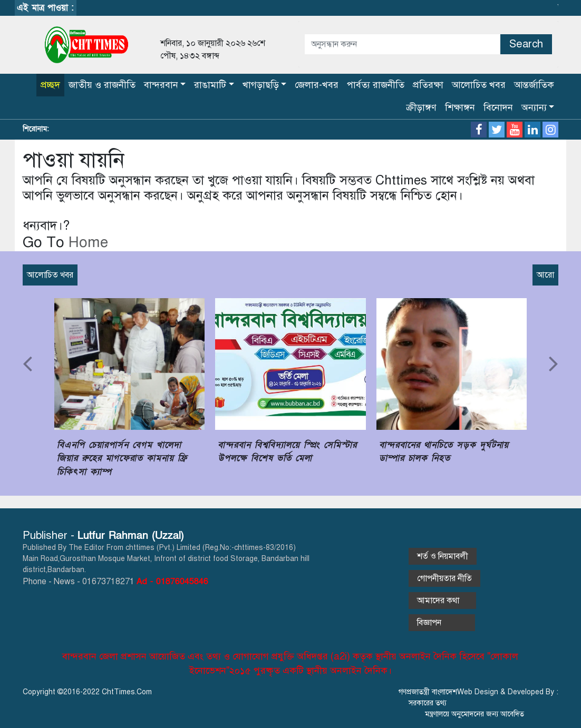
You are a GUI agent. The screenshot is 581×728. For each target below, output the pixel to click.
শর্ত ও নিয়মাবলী (443, 556)
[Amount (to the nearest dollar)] (403, 44)
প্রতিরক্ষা (428, 85)
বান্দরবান (161, 85)
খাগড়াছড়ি (261, 85)
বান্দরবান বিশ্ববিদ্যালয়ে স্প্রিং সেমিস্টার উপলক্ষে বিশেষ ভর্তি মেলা (287, 452)
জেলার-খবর (317, 85)
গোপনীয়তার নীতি (444, 578)
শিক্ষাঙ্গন (460, 107)
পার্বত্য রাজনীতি (376, 85)
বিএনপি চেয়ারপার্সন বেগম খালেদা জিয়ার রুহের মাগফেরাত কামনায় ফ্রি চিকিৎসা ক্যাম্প (122, 458)
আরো (545, 275)
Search (526, 44)
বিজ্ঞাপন (442, 623)
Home (86, 242)
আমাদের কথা (442, 601)
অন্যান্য (534, 107)
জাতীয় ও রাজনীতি (102, 85)
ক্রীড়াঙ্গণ (421, 107)
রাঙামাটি (210, 85)
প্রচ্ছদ (50, 85)
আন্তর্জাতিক (534, 85)
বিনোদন (498, 107)
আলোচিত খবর (479, 85)
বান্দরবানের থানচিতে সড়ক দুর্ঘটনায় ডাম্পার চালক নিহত (444, 452)
